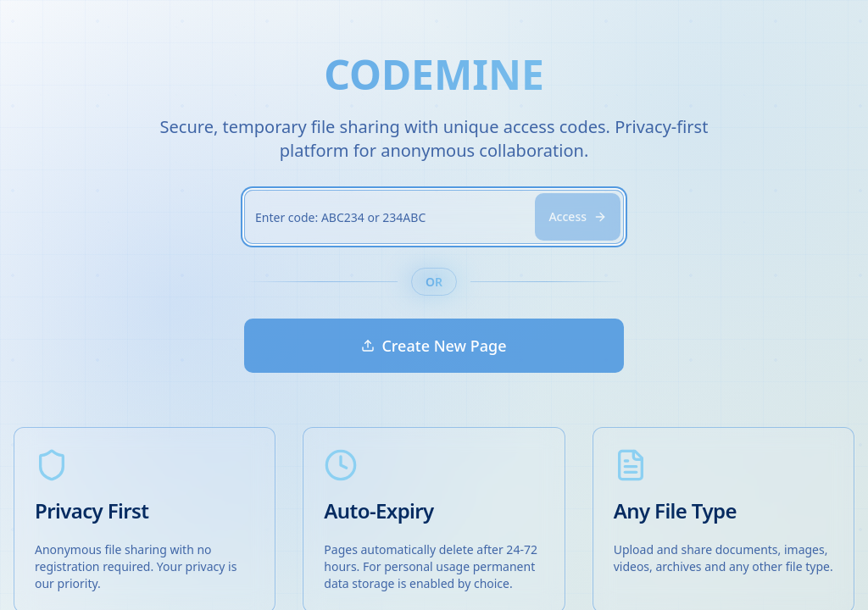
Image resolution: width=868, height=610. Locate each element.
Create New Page (434, 346)
